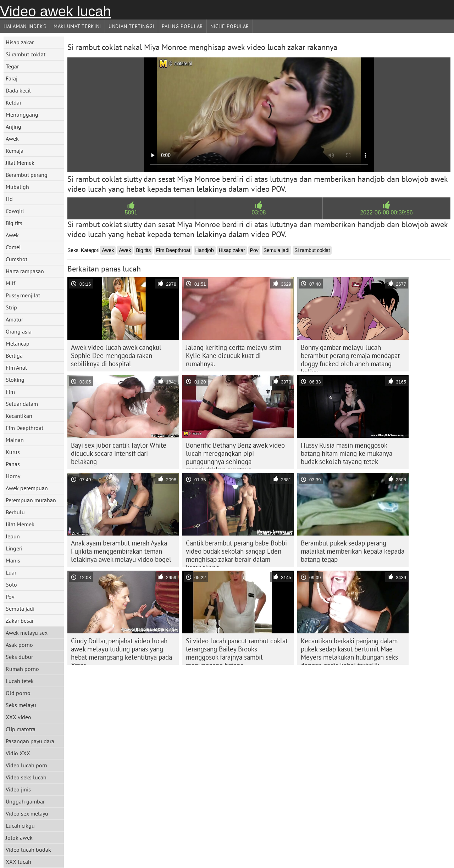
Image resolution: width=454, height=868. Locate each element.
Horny (13, 476)
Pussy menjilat (23, 295)
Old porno (18, 693)
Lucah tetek (20, 681)
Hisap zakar (20, 42)
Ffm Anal (16, 368)
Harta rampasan (25, 271)
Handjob (205, 250)
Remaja (15, 151)
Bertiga (14, 355)
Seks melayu (21, 705)
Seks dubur (19, 657)
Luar (11, 572)
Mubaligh (17, 187)
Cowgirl (15, 211)
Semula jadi (20, 609)
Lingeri (14, 548)
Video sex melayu (27, 813)
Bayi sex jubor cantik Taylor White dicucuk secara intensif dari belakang (119, 453)
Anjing (13, 127)
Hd (9, 199)
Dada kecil (18, 90)
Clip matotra (21, 729)
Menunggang (22, 114)
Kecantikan (19, 416)
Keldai (13, 102)
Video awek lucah (56, 11)
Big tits (14, 223)
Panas (13, 464)
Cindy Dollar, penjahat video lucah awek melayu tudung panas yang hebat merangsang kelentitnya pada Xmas (121, 651)
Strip (11, 307)
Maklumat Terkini (77, 26)
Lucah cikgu (20, 825)
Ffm (10, 392)
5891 (131, 212)
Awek (12, 139)
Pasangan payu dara (30, 741)
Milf (10, 283)
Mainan (15, 440)
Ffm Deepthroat (24, 428)
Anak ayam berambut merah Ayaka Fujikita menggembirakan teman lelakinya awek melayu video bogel (121, 551)
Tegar (12, 66)
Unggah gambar (25, 801)
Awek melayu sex (27, 633)
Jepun (13, 536)
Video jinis (18, 789)
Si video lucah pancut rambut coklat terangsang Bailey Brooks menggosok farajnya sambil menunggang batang (237, 651)
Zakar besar (20, 621)
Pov (10, 597)
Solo (11, 584)
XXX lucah (18, 862)
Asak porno (19, 645)
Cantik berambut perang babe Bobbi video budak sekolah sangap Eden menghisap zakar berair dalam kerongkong (236, 553)
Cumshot (16, 259)
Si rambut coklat (26, 54)
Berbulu (15, 512)
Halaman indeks (25, 26)
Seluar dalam (22, 404)
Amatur (14, 319)
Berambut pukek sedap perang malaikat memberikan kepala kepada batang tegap (353, 551)
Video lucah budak (28, 850)
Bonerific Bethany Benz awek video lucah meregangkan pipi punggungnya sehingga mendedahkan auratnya (235, 455)
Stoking (15, 380)
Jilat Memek (20, 163)
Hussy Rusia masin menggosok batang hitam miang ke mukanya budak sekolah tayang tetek (347, 453)
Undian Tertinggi (131, 26)
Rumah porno (22, 669)
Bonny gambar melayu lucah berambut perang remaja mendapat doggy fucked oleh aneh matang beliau (350, 357)
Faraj (12, 78)
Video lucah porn (26, 765)
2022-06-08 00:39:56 (386, 212)
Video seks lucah (26, 777)
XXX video (18, 717)
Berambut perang (27, 175)
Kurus (13, 452)
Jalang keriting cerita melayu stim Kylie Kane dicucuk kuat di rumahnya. (234, 355)
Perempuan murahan (31, 500)
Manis (13, 560)
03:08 (259, 212)
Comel (13, 247)
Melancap (18, 343)
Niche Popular (230, 26)
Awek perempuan (27, 488)
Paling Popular (182, 26)
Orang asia (19, 331)
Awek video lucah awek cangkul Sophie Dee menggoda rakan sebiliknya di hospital (116, 355)
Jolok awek (19, 838)
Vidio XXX (18, 753)
